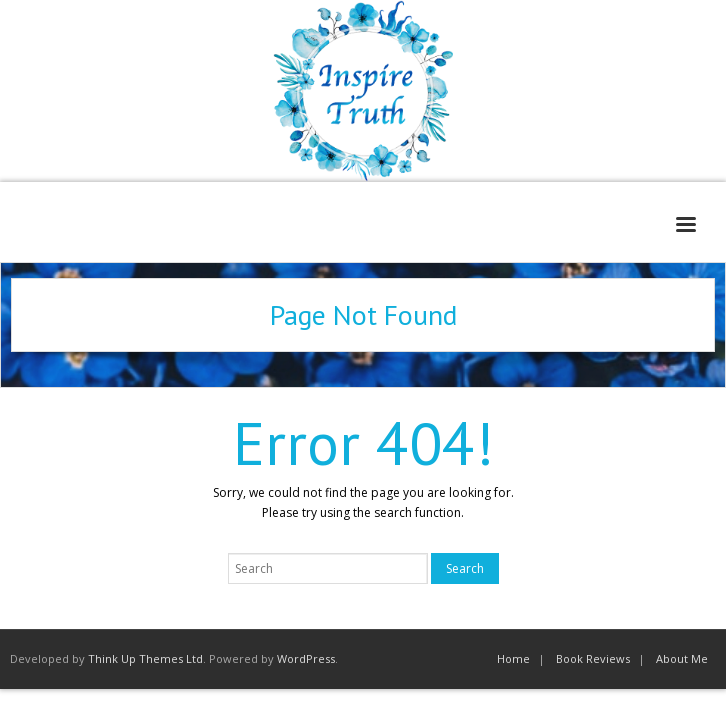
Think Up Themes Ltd (145, 658)
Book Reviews (593, 658)
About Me (682, 658)
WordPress (306, 658)
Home (513, 658)
